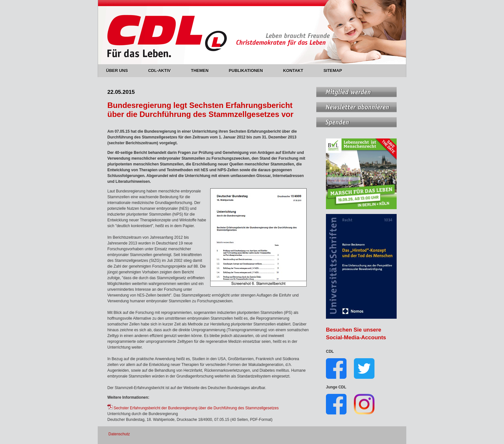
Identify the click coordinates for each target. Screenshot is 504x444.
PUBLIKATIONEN (250, 71)
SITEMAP (333, 71)
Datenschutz (119, 434)
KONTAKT (297, 71)
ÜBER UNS (121, 71)
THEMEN (203, 71)
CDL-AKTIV (163, 71)
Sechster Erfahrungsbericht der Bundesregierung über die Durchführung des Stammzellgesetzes (193, 408)
